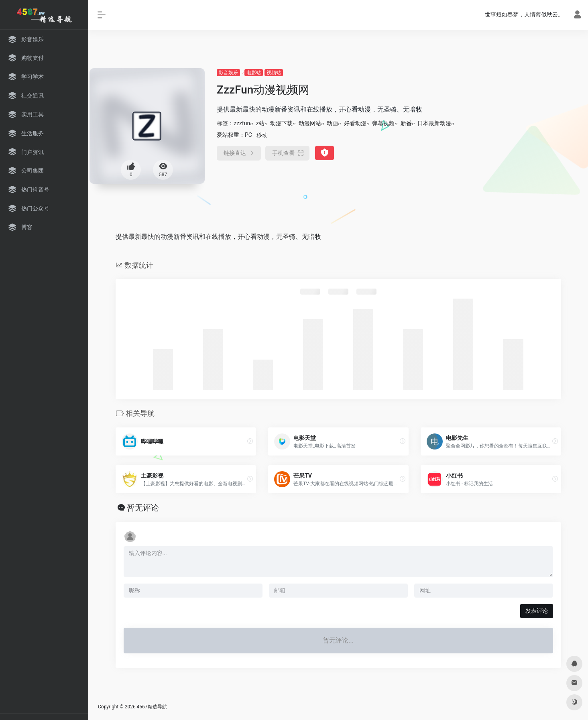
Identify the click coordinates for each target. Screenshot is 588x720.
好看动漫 (355, 123)
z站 (260, 123)
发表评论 (537, 611)
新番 (406, 123)
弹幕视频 (383, 123)
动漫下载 (281, 123)
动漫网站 (310, 123)
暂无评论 (143, 508)
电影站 (254, 73)
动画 (332, 123)
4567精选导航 (152, 707)
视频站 (274, 73)
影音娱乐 (228, 73)
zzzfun (242, 123)
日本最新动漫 (434, 123)
